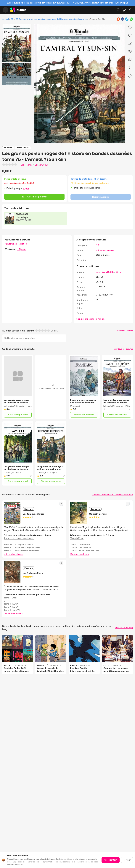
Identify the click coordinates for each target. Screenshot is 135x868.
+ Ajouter (21, 249)
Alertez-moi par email (34, 197)
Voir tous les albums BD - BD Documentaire (113, 495)
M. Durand (75, 406)
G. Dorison (17, 472)
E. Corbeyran (51, 472)
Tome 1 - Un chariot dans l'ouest (19, 538)
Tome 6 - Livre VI (11, 604)
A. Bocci (8, 472)
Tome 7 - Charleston (80, 545)
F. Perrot (107, 406)
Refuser (127, 860)
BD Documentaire (24, 19)
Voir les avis (26, 165)
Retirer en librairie (101, 197)
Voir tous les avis (125, 331)
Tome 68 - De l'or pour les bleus (19, 545)
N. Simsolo (19, 406)
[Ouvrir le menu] (5, 10)
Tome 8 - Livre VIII (12, 610)
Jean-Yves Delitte (105, 272)
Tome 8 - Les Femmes (81, 548)
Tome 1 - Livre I (10, 598)
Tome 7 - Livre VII (12, 607)
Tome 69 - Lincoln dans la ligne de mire (22, 548)
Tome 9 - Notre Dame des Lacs (85, 551)
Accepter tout (111, 860)
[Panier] (124, 10)
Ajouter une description (16, 244)
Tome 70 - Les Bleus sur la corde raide (21, 551)
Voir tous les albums (123, 349)
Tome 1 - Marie (77, 538)
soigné (26, 188)
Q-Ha (119, 272)
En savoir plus (122, 3)
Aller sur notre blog (124, 627)
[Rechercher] (118, 10)
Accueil (5, 19)
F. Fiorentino (30, 406)
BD (12, 19)
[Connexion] (130, 10)
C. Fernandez (118, 406)
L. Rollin (41, 472)
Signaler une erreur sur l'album (90, 319)
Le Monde (8, 406)
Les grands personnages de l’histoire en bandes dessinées (60, 19)
